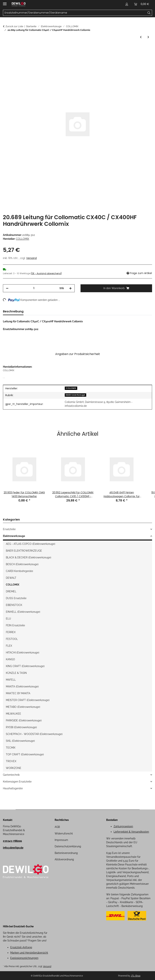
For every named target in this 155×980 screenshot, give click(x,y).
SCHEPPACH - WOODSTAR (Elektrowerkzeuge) (34, 734)
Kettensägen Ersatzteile (17, 782)
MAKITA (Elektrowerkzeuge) (22, 686)
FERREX (11, 632)
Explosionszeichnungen (24, 958)
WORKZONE (14, 768)
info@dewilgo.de (13, 848)
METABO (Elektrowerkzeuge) (23, 707)
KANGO (10, 659)
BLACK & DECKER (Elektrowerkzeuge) (29, 557)
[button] (127, 4)
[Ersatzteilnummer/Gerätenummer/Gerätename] (149, 13)
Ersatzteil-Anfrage (21, 947)
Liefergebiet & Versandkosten (131, 832)
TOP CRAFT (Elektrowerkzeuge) (25, 754)
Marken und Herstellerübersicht (29, 953)
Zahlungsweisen (123, 826)
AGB (57, 827)
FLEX (9, 646)
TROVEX (11, 761)
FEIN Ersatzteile (15, 625)
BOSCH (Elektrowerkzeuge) (22, 564)
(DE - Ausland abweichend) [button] (46, 273)
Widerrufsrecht (64, 834)
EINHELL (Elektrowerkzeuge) (23, 612)
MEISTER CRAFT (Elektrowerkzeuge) (28, 700)
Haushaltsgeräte (13, 788)
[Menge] (34, 288)
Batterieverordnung (66, 853)
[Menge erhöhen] (70, 288)
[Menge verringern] (7, 288)
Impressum (61, 840)
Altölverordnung (64, 859)
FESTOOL (12, 639)
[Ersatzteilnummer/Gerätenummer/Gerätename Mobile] (75, 13)
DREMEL (11, 591)
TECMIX (11, 748)
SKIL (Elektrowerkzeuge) (20, 741)
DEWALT (11, 578)
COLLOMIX (71, 388)
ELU (8, 619)
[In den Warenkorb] (6, 48)
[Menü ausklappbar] (5, 2)
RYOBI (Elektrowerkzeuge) (21, 727)
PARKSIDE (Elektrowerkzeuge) (24, 720)
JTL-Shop (136, 976)
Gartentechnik (11, 775)
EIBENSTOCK (14, 605)
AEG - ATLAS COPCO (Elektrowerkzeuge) (31, 544)
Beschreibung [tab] (13, 311)
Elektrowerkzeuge (75, 395)
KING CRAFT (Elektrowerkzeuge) (25, 666)
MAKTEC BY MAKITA (18, 693)
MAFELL (11, 680)
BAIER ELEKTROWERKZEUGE (24, 551)
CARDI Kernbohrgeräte (19, 571)
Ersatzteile (9, 529)
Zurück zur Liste (14, 26)
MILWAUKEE (13, 714)
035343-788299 (12, 841)
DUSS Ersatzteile (16, 598)
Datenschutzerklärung (68, 846)
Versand (31, 258)
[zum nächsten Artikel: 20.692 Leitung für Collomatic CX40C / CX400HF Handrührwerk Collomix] (148, 37)
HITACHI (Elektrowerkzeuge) (23, 653)
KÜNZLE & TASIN (16, 673)
